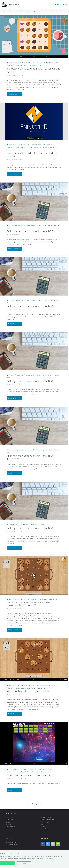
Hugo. (40, 863)
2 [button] (32, 804)
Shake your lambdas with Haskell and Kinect (31, 775)
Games (18, 65)
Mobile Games (11, 150)
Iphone (45, 147)
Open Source (36, 772)
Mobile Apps (34, 65)
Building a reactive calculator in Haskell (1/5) (30, 528)
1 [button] (28, 804)
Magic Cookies (31, 688)
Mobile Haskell (21, 150)
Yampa (48, 602)
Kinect (29, 772)
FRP (16, 63)
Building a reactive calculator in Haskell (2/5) (30, 456)
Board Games (19, 145)
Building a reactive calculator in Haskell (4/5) (30, 306)
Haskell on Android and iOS (22, 605)
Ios (28, 65)
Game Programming (22, 147)
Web (8, 228)
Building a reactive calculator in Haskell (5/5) (30, 231)
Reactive (41, 65)
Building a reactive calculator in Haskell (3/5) (30, 381)
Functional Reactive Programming (43, 63)
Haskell (24, 65)
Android (11, 63)
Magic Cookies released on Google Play (28, 691)
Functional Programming (25, 63)
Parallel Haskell (34, 602)
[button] (36, 804)
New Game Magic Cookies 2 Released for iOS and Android (33, 70)
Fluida (35, 863)
